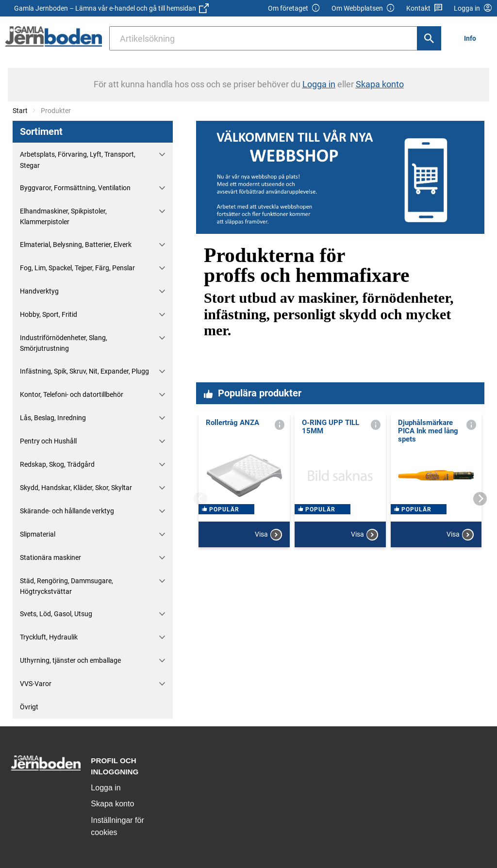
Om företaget (294, 8)
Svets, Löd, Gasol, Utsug (56, 614)
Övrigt (29, 707)
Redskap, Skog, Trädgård (57, 464)
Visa (268, 571)
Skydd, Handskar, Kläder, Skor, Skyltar (76, 488)
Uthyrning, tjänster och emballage (70, 660)
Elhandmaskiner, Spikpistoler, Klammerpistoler (63, 216)
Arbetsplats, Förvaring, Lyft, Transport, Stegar (78, 160)
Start (20, 111)
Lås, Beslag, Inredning (53, 418)
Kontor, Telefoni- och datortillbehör (72, 394)
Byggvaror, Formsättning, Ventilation (75, 188)
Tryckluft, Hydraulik (49, 637)
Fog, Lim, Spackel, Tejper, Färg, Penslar (77, 268)
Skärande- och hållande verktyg (67, 511)
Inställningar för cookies (117, 827)
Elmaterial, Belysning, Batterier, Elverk (76, 245)
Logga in (106, 788)
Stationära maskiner (50, 557)
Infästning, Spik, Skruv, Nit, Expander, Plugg (84, 371)
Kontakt (424, 8)
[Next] (480, 499)
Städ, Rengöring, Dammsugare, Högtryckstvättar (66, 586)
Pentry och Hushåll (48, 441)
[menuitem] (473, 38)
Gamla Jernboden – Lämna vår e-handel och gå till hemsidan (111, 8)
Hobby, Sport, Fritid (49, 314)
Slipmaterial (38, 534)
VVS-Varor (36, 684)
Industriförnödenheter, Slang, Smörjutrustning (64, 343)
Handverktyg (39, 291)
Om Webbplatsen (363, 8)
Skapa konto (112, 804)
